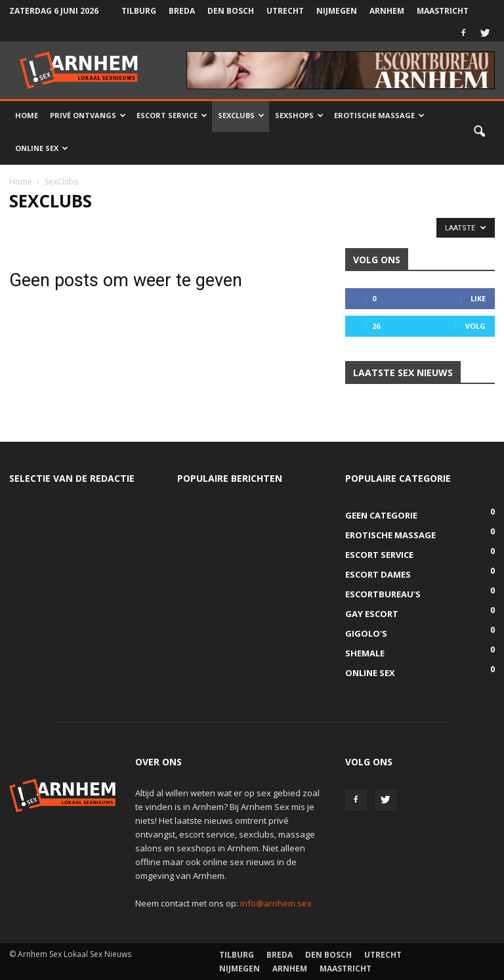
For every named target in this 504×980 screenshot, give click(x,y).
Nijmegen (337, 11)
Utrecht (285, 11)
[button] (479, 132)
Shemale (365, 653)
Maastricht (443, 11)
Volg (475, 326)
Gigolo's (366, 633)
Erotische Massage (379, 115)
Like (478, 298)
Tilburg (139, 11)
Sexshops (299, 115)
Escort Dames (378, 574)
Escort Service (172, 115)
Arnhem (387, 11)
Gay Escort (372, 614)
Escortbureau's (383, 594)
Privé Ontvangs (88, 115)
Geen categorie (381, 515)
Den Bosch (231, 11)
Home (27, 115)
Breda (182, 11)
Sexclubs (241, 115)
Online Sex (42, 148)
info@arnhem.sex (276, 903)
